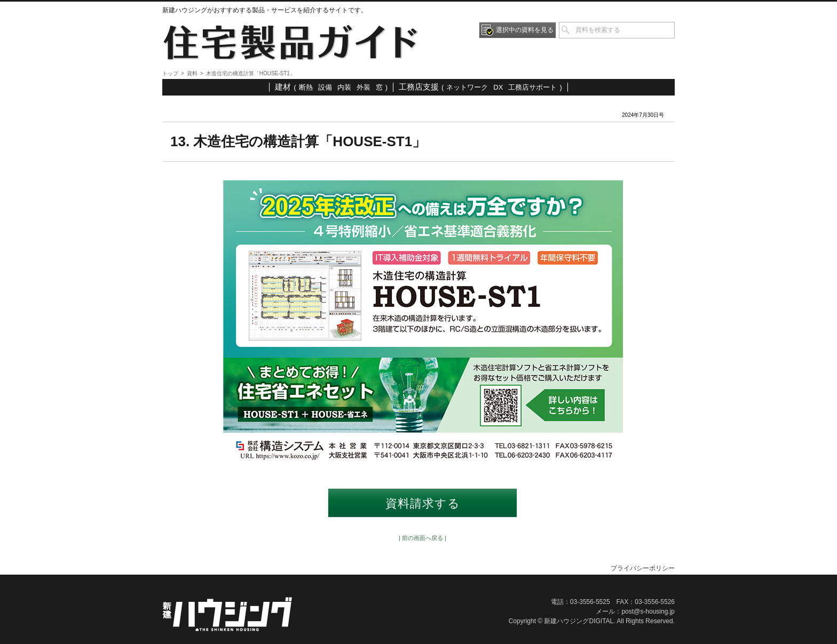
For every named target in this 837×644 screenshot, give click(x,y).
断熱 (306, 87)
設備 (325, 87)
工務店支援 (419, 87)
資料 (192, 73)
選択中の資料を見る (525, 30)
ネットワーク (467, 87)
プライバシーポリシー (643, 568)
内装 (344, 87)
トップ (170, 73)
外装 (364, 87)
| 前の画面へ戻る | (423, 538)
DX (498, 87)
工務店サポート (532, 87)
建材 (283, 87)
